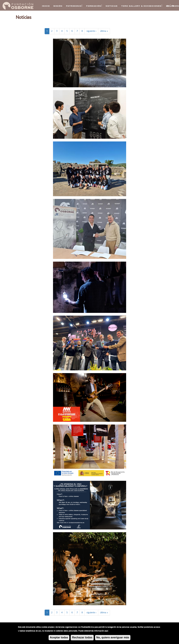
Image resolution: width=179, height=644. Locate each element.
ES (168, 6)
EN (173, 6)
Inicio (46, 6)
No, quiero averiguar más (113, 638)
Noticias (112, 6)
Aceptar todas (59, 638)
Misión (58, 6)
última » (104, 31)
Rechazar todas (82, 638)
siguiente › (91, 31)
